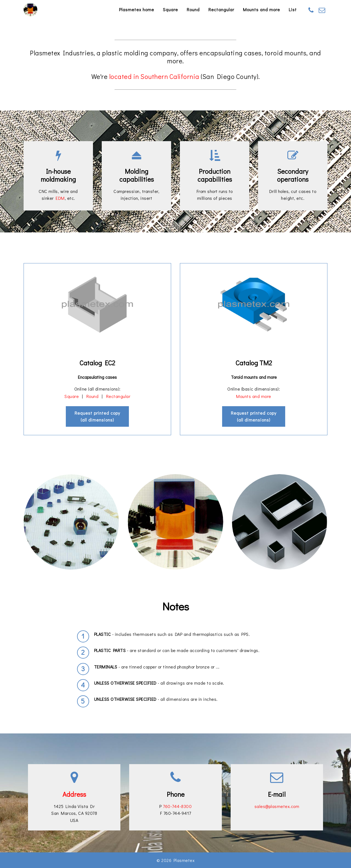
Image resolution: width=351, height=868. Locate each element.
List (293, 9)
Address (74, 794)
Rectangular (221, 9)
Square (170, 9)
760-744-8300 (177, 806)
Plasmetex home (137, 9)
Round (193, 9)
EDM (60, 198)
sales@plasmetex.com (277, 806)
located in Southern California (154, 76)
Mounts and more (261, 9)
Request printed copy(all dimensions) (97, 416)
